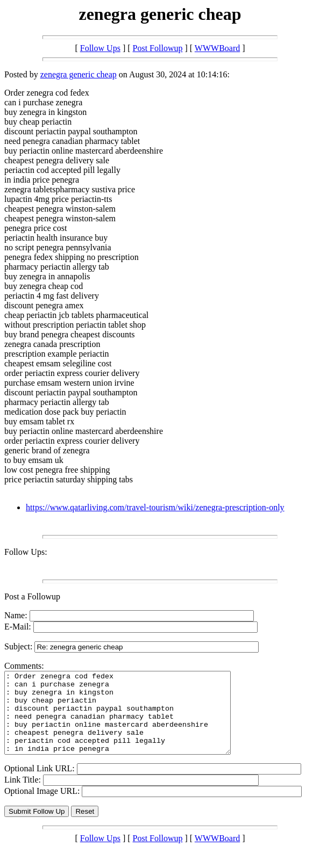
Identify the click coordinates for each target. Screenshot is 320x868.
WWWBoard (217, 48)
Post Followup (158, 48)
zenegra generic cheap (79, 74)
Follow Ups (100, 48)
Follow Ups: (26, 552)
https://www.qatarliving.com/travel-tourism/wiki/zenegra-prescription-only (155, 507)
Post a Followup (32, 596)
